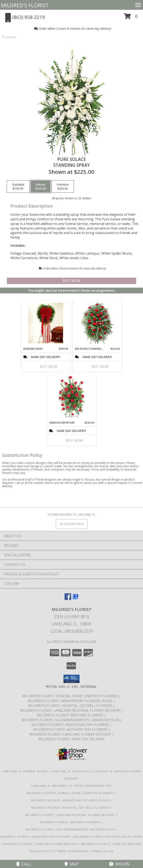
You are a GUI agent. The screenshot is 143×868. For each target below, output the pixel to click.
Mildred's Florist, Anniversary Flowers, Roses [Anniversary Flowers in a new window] (71, 701)
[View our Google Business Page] (75, 599)
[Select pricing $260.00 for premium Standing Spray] (63, 186)
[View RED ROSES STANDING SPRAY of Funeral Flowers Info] (97, 323)
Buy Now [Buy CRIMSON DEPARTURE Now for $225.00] (75, 440)
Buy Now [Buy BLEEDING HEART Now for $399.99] (49, 367)
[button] (131, 18)
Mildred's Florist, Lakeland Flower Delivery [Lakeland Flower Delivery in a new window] (71, 734)
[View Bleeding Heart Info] (46, 323)
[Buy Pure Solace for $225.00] (71, 281)
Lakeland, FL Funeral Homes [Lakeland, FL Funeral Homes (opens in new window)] (25, 771)
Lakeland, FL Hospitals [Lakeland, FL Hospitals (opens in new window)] (70, 771)
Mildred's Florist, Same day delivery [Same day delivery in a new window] (71, 739)
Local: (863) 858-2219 (72, 631)
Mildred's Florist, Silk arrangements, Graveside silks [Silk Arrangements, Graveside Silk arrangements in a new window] (71, 720)
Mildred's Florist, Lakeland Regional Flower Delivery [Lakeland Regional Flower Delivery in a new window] (71, 710)
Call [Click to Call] (24, 864)
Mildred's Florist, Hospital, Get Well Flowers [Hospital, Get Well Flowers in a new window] (71, 706)
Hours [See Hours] (119, 864)
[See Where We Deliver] (72, 524)
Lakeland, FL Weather (49, 786)
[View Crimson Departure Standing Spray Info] (71, 397)
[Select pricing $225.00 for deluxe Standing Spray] (41, 186)
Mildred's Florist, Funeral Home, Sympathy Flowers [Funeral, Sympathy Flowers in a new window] (71, 696)
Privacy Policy (42, 851)
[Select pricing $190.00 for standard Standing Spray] (18, 186)
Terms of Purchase (73, 851)
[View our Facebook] (68, 599)
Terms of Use (103, 851)
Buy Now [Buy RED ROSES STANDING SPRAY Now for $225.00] (100, 367)
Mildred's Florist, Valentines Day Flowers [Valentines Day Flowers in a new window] (71, 725)
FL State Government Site (91, 786)
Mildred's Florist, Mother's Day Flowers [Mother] (71, 729)
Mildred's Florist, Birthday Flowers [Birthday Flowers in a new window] (71, 715)
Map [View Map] (72, 864)
